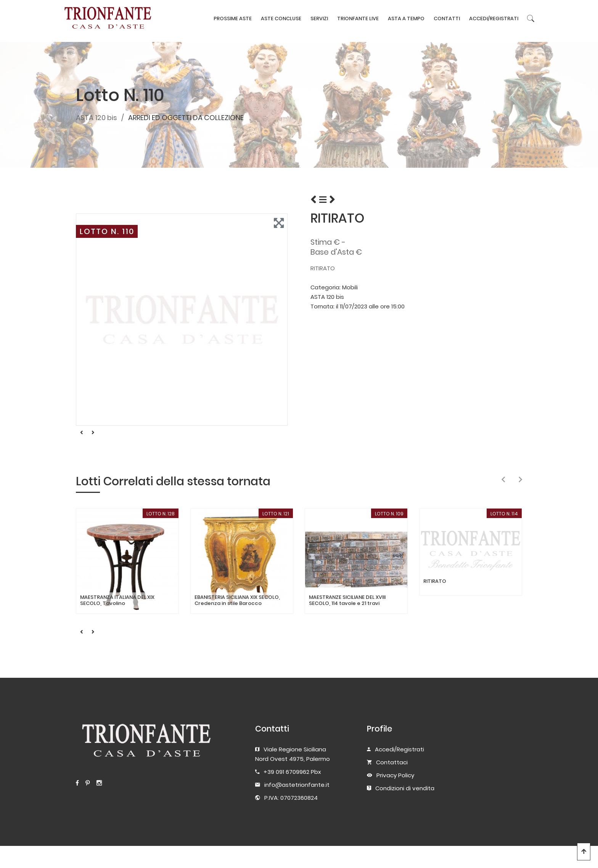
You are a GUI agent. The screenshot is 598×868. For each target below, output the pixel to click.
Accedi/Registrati (399, 749)
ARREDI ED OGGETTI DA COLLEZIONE (186, 118)
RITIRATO (435, 581)
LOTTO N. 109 (389, 514)
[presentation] (503, 480)
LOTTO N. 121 (276, 514)
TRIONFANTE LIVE (358, 18)
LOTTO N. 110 (107, 231)
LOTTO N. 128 (161, 514)
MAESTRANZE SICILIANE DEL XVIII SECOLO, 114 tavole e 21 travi (347, 600)
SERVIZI (319, 18)
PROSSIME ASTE (233, 18)
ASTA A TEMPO (406, 18)
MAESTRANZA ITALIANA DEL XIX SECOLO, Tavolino (117, 600)
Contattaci (392, 762)
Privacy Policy (395, 775)
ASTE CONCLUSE (281, 18)
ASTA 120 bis (96, 118)
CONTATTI (447, 18)
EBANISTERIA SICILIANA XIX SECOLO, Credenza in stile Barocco (237, 600)
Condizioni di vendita (405, 788)
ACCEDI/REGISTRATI (494, 18)
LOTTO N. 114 (504, 514)
